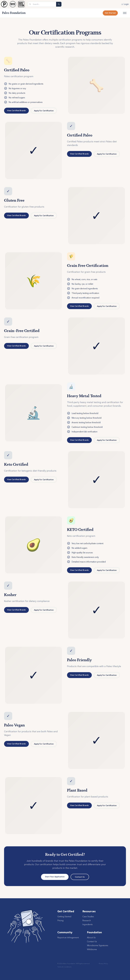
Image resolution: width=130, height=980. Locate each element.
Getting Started (64, 916)
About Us (91, 937)
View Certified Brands (16, 111)
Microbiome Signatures (98, 945)
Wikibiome (92, 949)
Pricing (60, 920)
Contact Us (80, 877)
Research (87, 920)
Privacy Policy (103, 964)
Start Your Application (55, 877)
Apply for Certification (44, 111)
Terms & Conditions (64, 967)
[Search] (59, 4)
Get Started (110, 13)
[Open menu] (125, 13)
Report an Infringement (68, 937)
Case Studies (88, 916)
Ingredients (88, 924)
